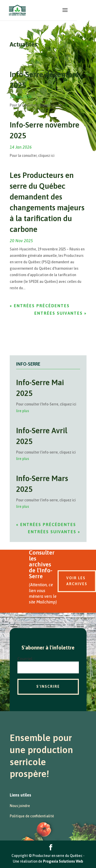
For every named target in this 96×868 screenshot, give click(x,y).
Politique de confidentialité (32, 816)
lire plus (23, 411)
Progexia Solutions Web (63, 861)
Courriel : (26, 659)
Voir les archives (77, 581)
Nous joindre (20, 806)
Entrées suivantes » (60, 313)
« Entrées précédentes (40, 306)
